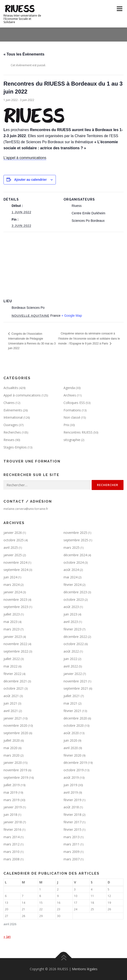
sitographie (72, 440)
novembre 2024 (15, 562)
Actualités (11, 388)
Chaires (9, 403)
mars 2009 (72, 852)
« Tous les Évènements (24, 54)
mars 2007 (72, 859)
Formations (72, 410)
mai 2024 (70, 577)
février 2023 (72, 629)
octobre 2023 (74, 599)
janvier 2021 (13, 718)
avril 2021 (11, 711)
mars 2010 (12, 852)
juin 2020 (70, 740)
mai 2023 (10, 622)
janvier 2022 (73, 674)
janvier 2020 (13, 763)
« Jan (7, 937)
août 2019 (71, 777)
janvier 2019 (13, 807)
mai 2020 (10, 748)
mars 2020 (12, 755)
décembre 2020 (75, 718)
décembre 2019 (75, 763)
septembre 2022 (16, 651)
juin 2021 (10, 703)
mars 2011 (72, 844)
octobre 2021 (14, 688)
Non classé (72, 417)
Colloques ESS (74, 403)
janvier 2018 (13, 822)
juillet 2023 (12, 614)
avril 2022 (71, 666)
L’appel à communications (25, 158)
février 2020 (72, 755)
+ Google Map (72, 316)
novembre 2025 (75, 533)
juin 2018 (10, 815)
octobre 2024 (74, 562)
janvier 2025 (13, 555)
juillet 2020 (12, 740)
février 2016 (12, 829)
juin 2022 (70, 659)
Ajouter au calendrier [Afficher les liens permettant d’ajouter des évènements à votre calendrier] (30, 180)
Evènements (13, 410)
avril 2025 (11, 547)
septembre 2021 (76, 688)
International (13, 417)
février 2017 (72, 822)
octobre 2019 (74, 770)
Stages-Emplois (15, 447)
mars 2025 (72, 547)
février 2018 (72, 815)
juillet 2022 (12, 659)
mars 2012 (12, 844)
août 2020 (71, 733)
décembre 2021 (15, 681)
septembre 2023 (16, 607)
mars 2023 (12, 629)
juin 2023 (70, 614)
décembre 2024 (75, 555)
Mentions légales (85, 969)
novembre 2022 (15, 644)
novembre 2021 (75, 681)
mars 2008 (12, 859)
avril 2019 (71, 792)
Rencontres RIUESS (78, 432)
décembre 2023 (75, 592)
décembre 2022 (75, 637)
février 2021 (72, 711)
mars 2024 (12, 585)
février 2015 (72, 829)
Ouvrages (11, 425)
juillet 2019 (12, 785)
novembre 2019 (15, 770)
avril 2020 (71, 748)
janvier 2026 (13, 533)
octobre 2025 (14, 540)
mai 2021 (70, 703)
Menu (119, 9)
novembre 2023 (15, 599)
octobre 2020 (74, 725)
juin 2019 (70, 785)
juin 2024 (10, 577)
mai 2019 (10, 792)
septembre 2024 (16, 570)
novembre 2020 (15, 725)
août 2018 (71, 807)
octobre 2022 (74, 644)
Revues (9, 440)
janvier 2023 (13, 637)
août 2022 (71, 651)
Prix (66, 425)
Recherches (12, 432)
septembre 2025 (76, 540)
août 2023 (71, 607)
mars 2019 (12, 800)
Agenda (69, 388)
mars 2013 (72, 837)
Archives (70, 395)
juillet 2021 (72, 696)
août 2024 (71, 570)
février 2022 (12, 674)
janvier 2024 (13, 592)
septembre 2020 (16, 733)
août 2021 (11, 696)
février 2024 (72, 585)
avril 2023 (71, 622)
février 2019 (72, 800)
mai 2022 (10, 666)
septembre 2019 (16, 777)
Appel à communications (22, 395)
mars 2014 (12, 837)
